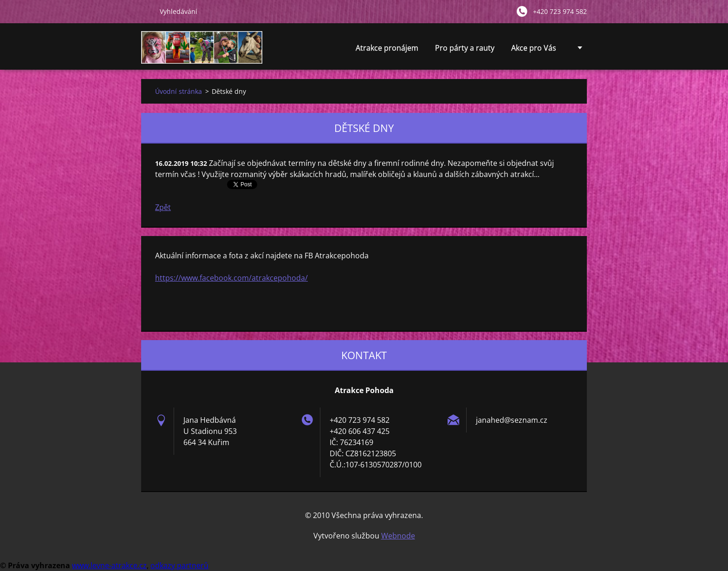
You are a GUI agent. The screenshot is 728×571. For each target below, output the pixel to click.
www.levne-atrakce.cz (109, 565)
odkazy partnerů (179, 565)
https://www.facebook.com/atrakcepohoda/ (231, 278)
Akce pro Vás (534, 50)
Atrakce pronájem (387, 50)
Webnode (398, 536)
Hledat (147, 11)
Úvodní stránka (179, 91)
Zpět (163, 207)
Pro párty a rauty (465, 50)
